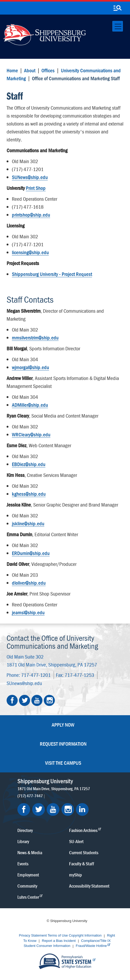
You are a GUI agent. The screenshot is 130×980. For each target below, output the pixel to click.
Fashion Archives (83, 830)
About (30, 70)
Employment (28, 874)
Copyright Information (85, 936)
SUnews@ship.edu (24, 683)
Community (27, 886)
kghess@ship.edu (29, 494)
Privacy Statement (33, 936)
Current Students (84, 852)
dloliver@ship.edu (29, 583)
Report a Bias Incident (59, 941)
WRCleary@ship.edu (31, 434)
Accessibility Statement (89, 886)
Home (12, 70)
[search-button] (117, 8)
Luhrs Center (28, 897)
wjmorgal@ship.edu (30, 367)
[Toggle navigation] (118, 26)
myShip (76, 874)
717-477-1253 (79, 675)
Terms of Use (58, 936)
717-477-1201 (36, 675)
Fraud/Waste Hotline (91, 946)
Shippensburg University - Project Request (52, 274)
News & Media (30, 852)
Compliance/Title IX (96, 941)
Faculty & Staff (82, 863)
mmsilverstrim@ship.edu (35, 337)
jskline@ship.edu (28, 523)
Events (23, 863)
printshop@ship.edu (31, 215)
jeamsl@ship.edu (28, 612)
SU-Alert (76, 841)
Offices (48, 70)
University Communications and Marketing (64, 74)
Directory (25, 830)
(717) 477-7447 (30, 795)
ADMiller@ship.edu (30, 405)
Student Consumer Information (47, 946)
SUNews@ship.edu (30, 177)
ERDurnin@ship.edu (31, 553)
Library (23, 841)
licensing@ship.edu (30, 252)
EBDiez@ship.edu (29, 464)
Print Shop (36, 188)
